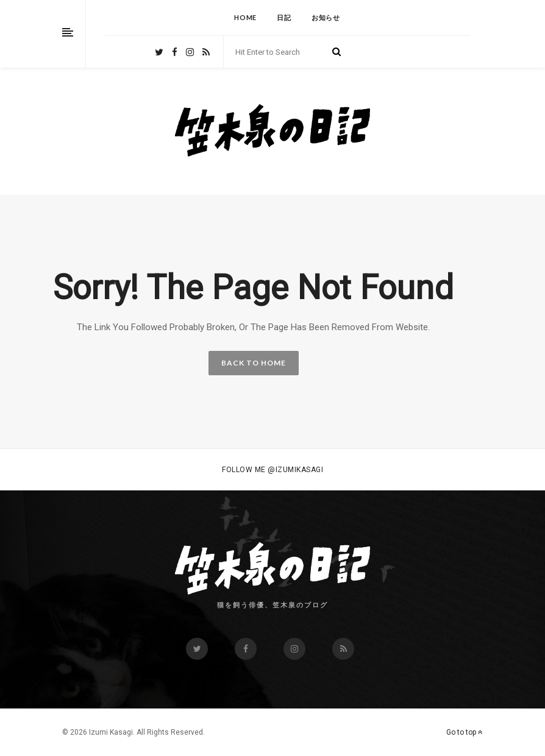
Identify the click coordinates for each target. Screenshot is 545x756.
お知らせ (326, 17)
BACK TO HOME (254, 363)
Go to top (465, 732)
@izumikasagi (295, 470)
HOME (245, 17)
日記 (284, 17)
